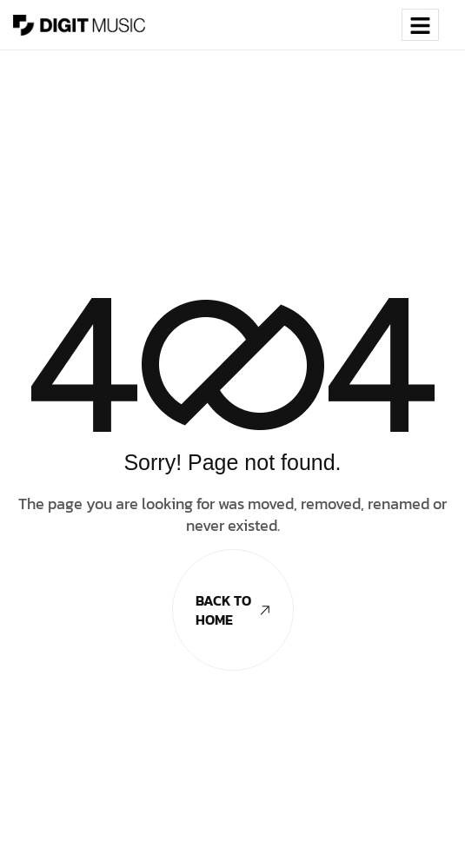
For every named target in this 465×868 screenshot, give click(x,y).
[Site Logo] (79, 23)
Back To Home (232, 610)
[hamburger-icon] (420, 25)
